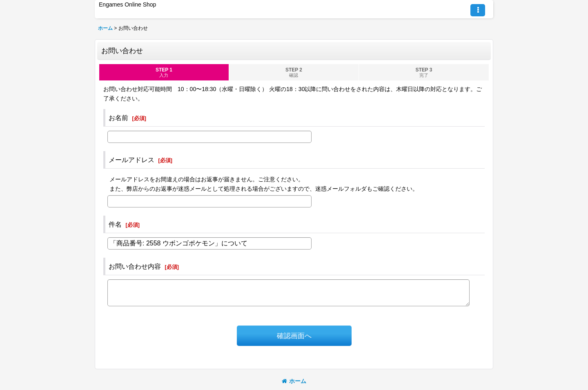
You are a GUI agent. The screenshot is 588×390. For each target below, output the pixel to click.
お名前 (118, 118)
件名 (115, 224)
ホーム (294, 381)
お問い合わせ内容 (135, 266)
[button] (478, 10)
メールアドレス (131, 160)
